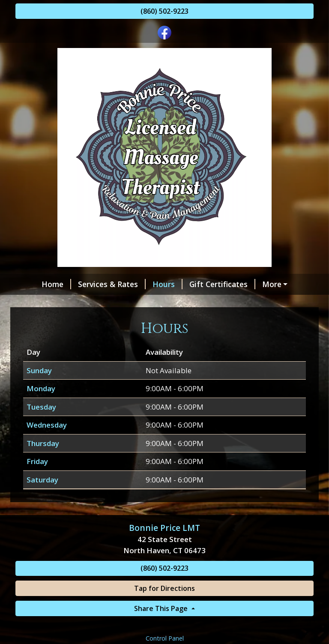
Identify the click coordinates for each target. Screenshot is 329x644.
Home (37, 284)
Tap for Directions (164, 607)
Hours (148, 284)
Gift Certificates (203, 284)
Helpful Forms (273, 284)
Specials (37, 302)
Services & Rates (93, 284)
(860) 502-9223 (164, 11)
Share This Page (162, 626)
